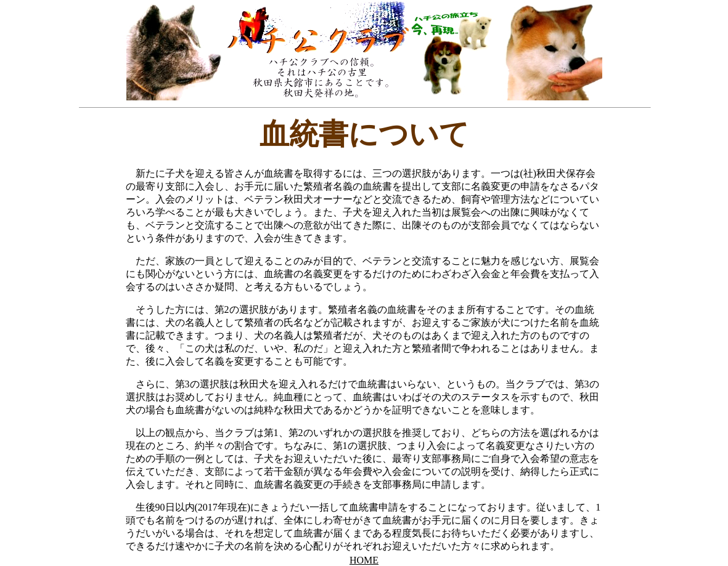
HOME (364, 560)
